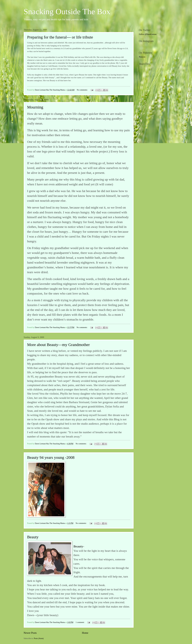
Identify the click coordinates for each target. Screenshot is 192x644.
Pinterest (142, 57)
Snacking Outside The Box (67, 12)
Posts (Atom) (39, 638)
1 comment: (80, 622)
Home (85, 633)
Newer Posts (30, 633)
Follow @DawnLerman (148, 34)
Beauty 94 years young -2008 (51, 457)
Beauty (33, 537)
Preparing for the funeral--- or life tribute (60, 37)
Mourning (35, 107)
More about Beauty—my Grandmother (58, 345)
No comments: (82, 90)
